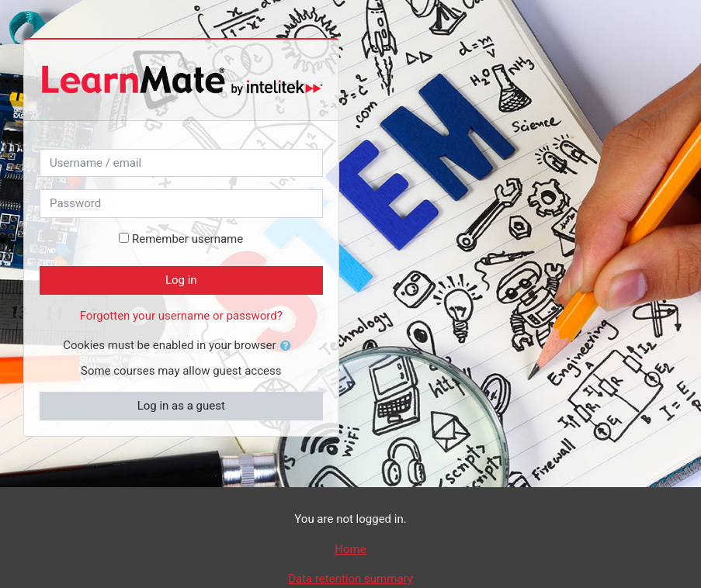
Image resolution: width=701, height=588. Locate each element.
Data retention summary (350, 579)
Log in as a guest (181, 406)
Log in (181, 280)
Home (350, 549)
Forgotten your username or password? (181, 316)
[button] (289, 346)
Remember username (187, 239)
